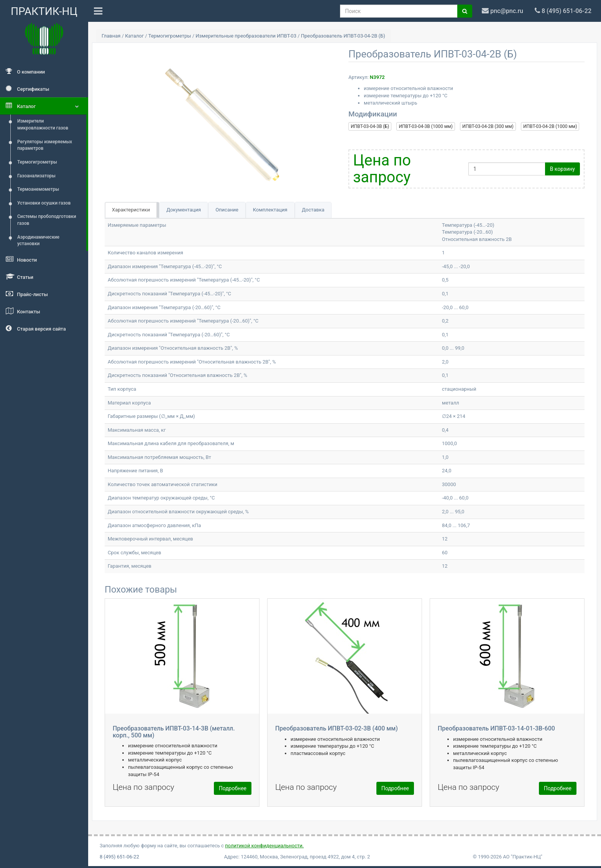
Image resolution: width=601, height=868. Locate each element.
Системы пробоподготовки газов (47, 220)
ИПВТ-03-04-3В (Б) (370, 126)
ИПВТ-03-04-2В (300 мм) (488, 126)
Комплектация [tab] (270, 210)
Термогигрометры (37, 162)
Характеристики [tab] (131, 210)
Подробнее (233, 788)
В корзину (562, 169)
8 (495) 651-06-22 (119, 857)
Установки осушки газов (44, 203)
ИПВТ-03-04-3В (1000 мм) (425, 126)
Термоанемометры (38, 189)
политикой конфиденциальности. (264, 846)
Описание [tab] (227, 210)
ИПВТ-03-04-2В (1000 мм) (550, 126)
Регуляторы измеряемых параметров (45, 145)
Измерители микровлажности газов (43, 124)
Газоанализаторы (36, 176)
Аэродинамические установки (38, 241)
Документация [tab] (184, 210)
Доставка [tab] (313, 210)
